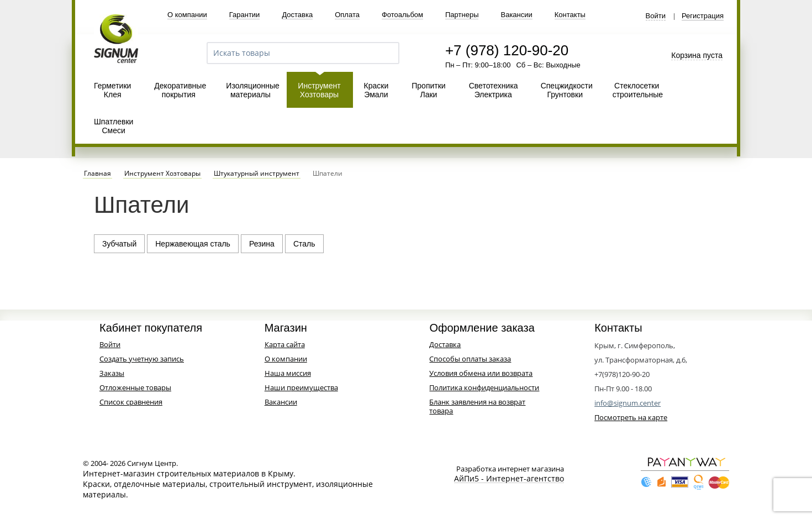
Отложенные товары (135, 387)
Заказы (112, 373)
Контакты (570, 15)
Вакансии (516, 15)
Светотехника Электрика (494, 90)
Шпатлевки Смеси (114, 126)
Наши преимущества (301, 387)
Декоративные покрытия (180, 90)
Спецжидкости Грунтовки (567, 90)
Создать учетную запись (142, 359)
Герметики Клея (112, 90)
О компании (187, 15)
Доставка (297, 15)
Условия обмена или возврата (481, 373)
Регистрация (703, 16)
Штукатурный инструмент (257, 174)
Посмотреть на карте (631, 417)
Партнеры (462, 15)
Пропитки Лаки (428, 90)
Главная (97, 174)
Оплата (347, 15)
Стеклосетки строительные (638, 90)
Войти (656, 16)
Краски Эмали (376, 90)
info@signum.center (628, 403)
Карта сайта (285, 344)
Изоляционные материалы (253, 90)
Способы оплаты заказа (470, 359)
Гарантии (245, 15)
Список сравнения (131, 402)
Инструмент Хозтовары (319, 90)
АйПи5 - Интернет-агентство (509, 479)
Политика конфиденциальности (484, 387)
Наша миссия (288, 373)
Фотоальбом (402, 15)
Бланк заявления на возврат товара (477, 406)
